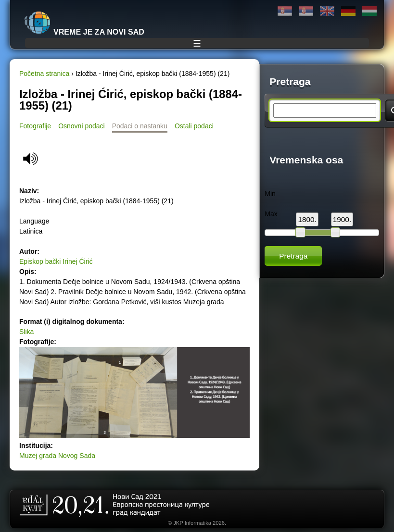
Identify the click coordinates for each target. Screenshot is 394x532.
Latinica (306, 11)
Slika (26, 332)
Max (271, 214)
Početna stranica (44, 74)
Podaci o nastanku (140, 126)
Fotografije (35, 126)
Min (270, 194)
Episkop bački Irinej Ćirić (56, 261)
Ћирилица (285, 11)
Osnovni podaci (82, 126)
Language (34, 221)
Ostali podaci (194, 126)
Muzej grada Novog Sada (57, 456)
